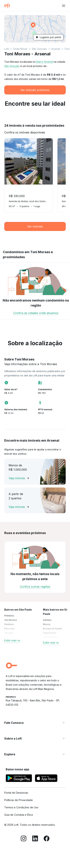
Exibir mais (13, 640)
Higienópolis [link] (50, 633)
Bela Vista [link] (9, 629)
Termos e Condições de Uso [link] (21, 807)
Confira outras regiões (35, 587)
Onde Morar (20, 49)
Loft (7, 49)
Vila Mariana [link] (11, 620)
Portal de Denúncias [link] (16, 793)
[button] (35, 29)
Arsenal (56, 49)
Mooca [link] (47, 624)
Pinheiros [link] (9, 616)
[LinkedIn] (35, 839)
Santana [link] (47, 620)
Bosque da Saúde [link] (52, 629)
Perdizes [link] (9, 624)
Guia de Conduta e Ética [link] (19, 815)
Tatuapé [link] (9, 633)
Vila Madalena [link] (50, 637)
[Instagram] (24, 839)
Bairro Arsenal (45, 62)
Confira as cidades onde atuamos (36, 313)
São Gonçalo (39, 49)
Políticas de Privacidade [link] (19, 800)
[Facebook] (47, 839)
